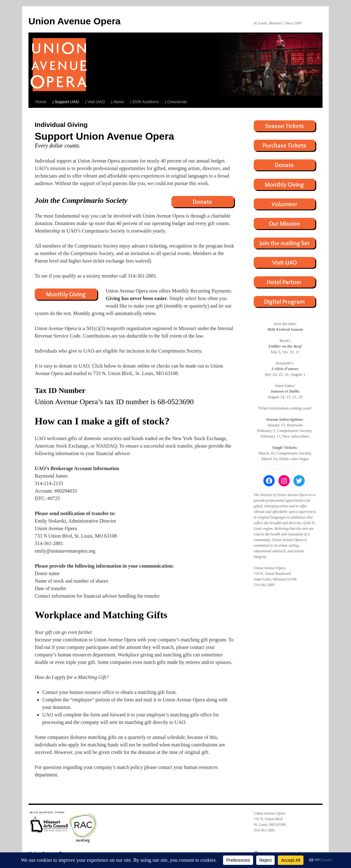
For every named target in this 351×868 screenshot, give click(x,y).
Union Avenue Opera (75, 21)
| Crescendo (176, 102)
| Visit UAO (95, 102)
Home (41, 102)
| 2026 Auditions (144, 102)
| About (117, 102)
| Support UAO (66, 102)
